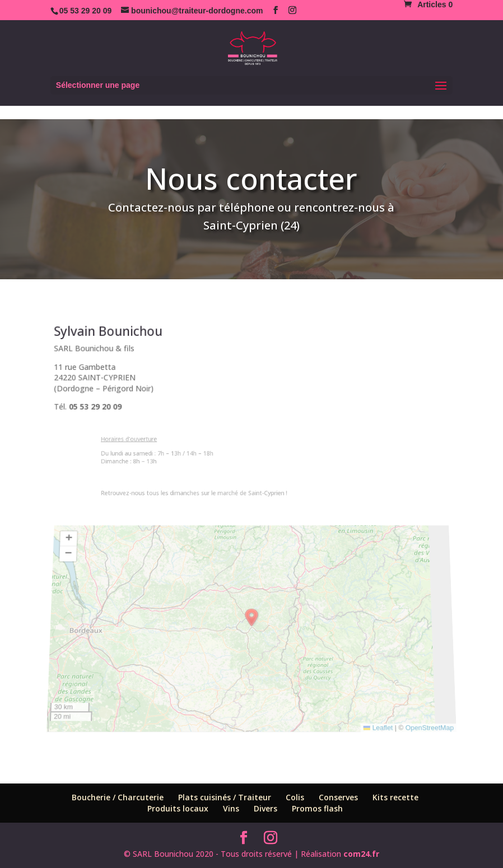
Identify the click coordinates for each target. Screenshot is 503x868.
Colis (295, 797)
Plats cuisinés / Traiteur (225, 797)
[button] (252, 619)
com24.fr (361, 854)
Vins (231, 808)
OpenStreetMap (434, 718)
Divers (266, 808)
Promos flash (317, 808)
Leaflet (381, 718)
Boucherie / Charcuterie (118, 797)
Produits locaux (178, 808)
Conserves (338, 797)
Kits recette (395, 797)
